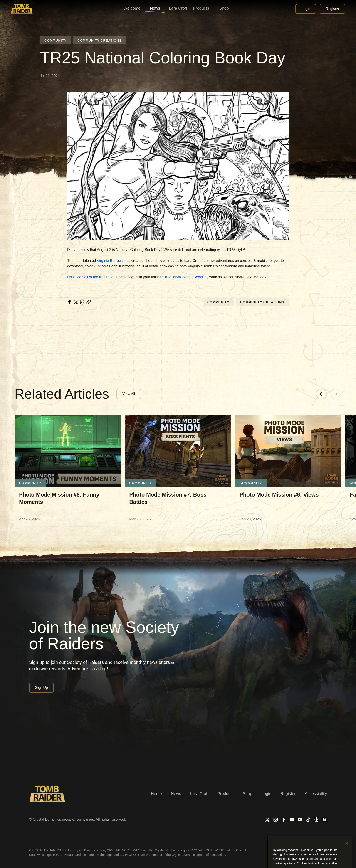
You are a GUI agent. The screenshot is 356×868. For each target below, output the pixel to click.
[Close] (347, 862)
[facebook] (69, 302)
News (176, 794)
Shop (247, 794)
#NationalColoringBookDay (186, 277)
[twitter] (76, 302)
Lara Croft (199, 794)
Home (156, 794)
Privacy (299, 851)
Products (226, 794)
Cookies (320, 851)
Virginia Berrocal (110, 261)
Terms (279, 851)
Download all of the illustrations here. (97, 277)
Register (288, 794)
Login (266, 794)
